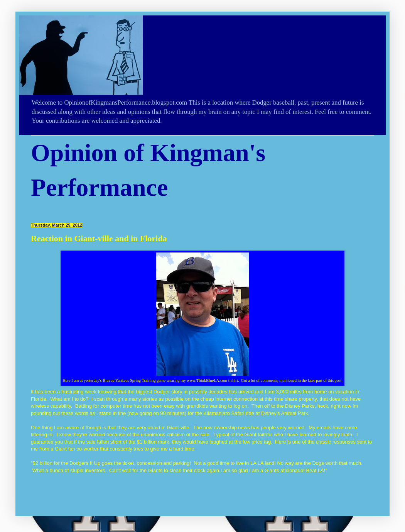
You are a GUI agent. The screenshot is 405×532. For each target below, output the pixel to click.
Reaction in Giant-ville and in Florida (99, 238)
